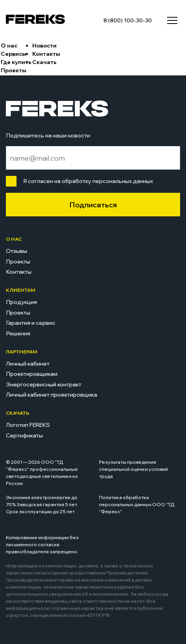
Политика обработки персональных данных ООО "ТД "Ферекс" (137, 504)
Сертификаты (24, 435)
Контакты (46, 54)
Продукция (21, 302)
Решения (18, 333)
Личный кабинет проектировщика (52, 395)
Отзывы (17, 251)
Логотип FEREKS (28, 425)
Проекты (14, 70)
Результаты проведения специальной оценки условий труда (134, 469)
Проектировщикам (32, 374)
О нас (9, 46)
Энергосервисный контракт (44, 384)
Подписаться (93, 205)
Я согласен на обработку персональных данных (86, 181)
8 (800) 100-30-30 (128, 20)
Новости (44, 46)
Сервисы (14, 54)
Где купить (16, 62)
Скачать (44, 62)
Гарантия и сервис (31, 323)
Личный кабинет (28, 364)
